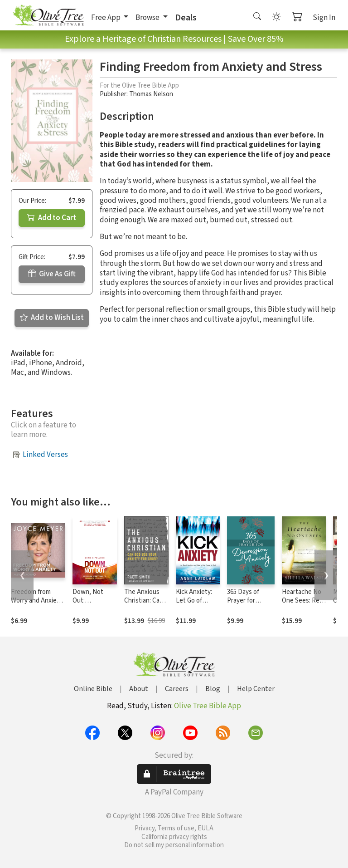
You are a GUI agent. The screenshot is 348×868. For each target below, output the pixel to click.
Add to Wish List (52, 318)
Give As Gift (52, 274)
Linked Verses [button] (45, 455)
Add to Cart (52, 218)
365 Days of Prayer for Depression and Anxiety (249, 605)
